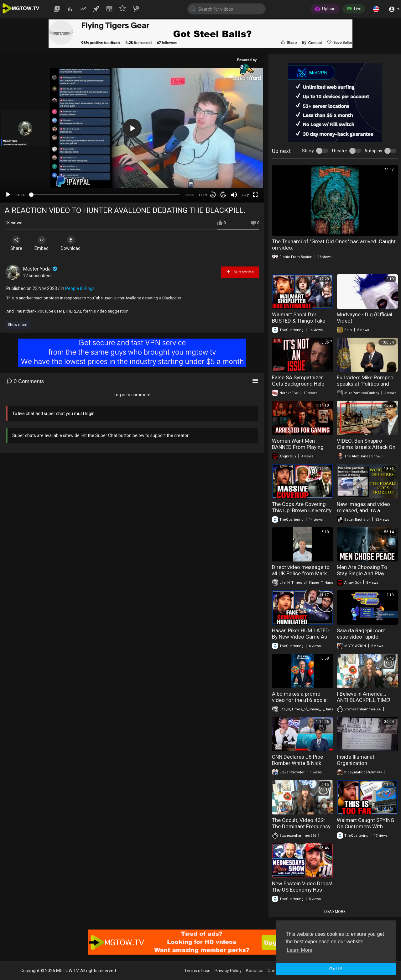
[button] (376, 9)
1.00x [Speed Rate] (203, 195)
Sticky (308, 151)
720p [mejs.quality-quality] (245, 195)
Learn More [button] (299, 950)
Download (71, 243)
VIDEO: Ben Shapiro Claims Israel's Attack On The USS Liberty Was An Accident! (366, 450)
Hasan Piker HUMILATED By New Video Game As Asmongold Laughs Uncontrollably (300, 640)
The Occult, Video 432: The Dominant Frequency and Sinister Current (301, 826)
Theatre (339, 151)
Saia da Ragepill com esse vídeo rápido (361, 634)
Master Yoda (41, 269)
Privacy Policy (228, 971)
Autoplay (373, 151)
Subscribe (240, 272)
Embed (42, 243)
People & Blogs (80, 288)
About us (255, 971)
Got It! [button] (336, 969)
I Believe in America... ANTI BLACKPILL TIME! (364, 697)
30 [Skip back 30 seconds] (213, 195)
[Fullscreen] (255, 195)
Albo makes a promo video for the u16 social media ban (300, 700)
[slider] (105, 195)
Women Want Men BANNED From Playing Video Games (298, 447)
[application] (132, 128)
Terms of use (197, 971)
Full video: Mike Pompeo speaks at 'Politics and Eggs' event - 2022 (365, 384)
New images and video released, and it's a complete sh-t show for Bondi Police (365, 514)
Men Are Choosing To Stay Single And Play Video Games (362, 573)
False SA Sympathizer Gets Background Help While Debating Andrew (299, 384)
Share (16, 243)
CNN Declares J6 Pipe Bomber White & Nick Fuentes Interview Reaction (297, 766)
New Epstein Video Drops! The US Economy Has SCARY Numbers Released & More (302, 893)
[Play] (8, 195)
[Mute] (234, 195)
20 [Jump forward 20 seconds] (224, 195)
